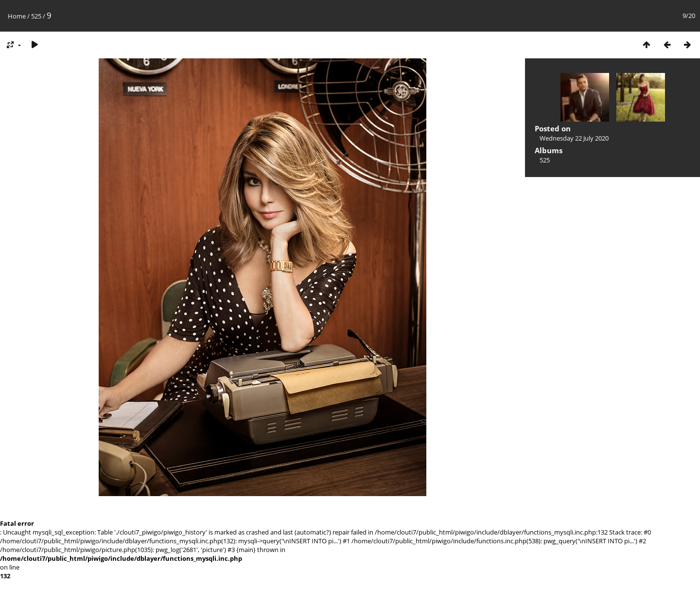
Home (17, 16)
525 (36, 16)
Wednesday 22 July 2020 (574, 138)
